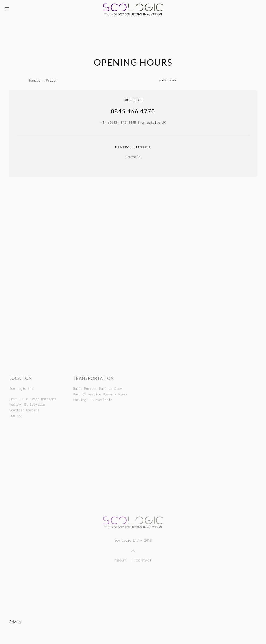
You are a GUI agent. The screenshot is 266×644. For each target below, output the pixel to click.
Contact (144, 561)
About (120, 561)
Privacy (15, 622)
